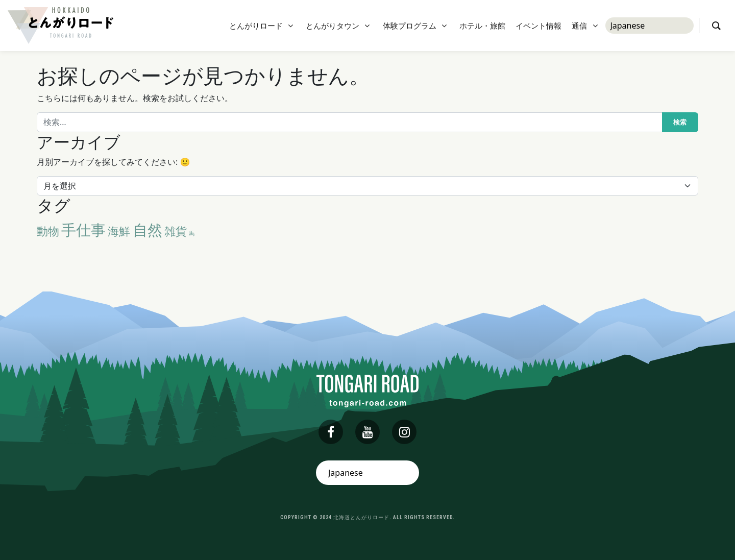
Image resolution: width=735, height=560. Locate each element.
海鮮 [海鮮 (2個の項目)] (119, 231)
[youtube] (367, 432)
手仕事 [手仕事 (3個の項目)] (83, 230)
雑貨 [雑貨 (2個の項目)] (176, 231)
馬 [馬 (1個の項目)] (192, 233)
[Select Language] (650, 26)
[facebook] (331, 432)
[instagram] (404, 432)
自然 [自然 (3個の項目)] (148, 230)
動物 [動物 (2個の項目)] (48, 231)
